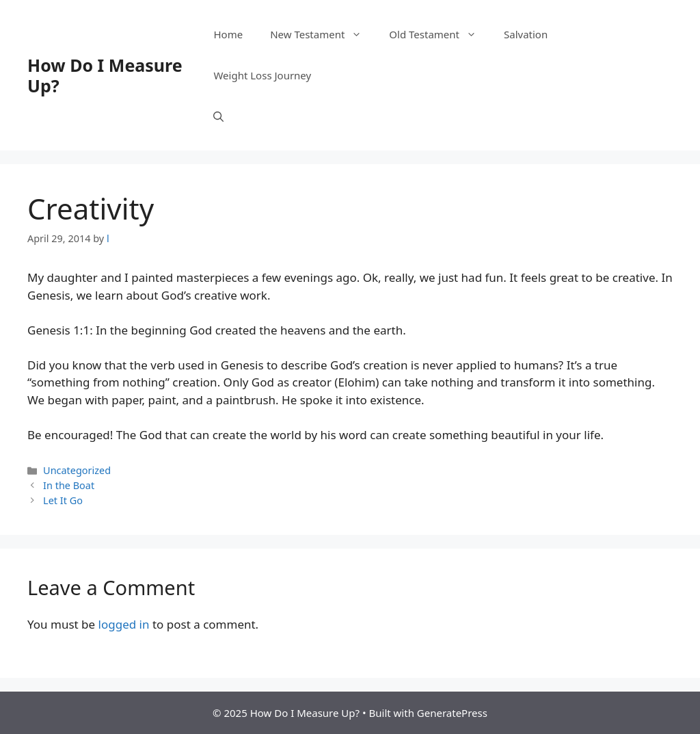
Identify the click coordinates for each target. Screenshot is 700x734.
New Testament (323, 34)
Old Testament (440, 34)
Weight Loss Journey (262, 75)
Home (228, 34)
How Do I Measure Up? (105, 75)
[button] (218, 116)
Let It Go (63, 500)
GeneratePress (452, 713)
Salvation (526, 34)
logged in (124, 624)
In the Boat (69, 485)
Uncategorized (77, 470)
